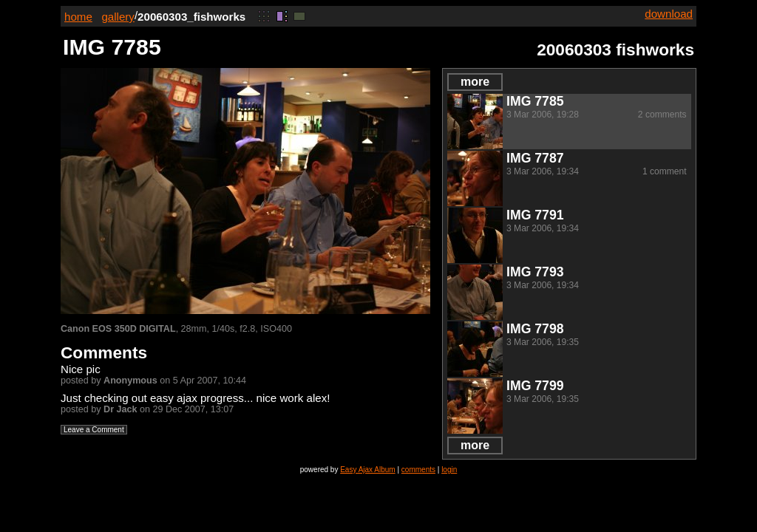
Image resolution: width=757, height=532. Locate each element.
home (78, 17)
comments (418, 470)
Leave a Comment (94, 430)
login (449, 470)
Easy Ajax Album (367, 470)
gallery (118, 17)
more (475, 82)
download (669, 14)
